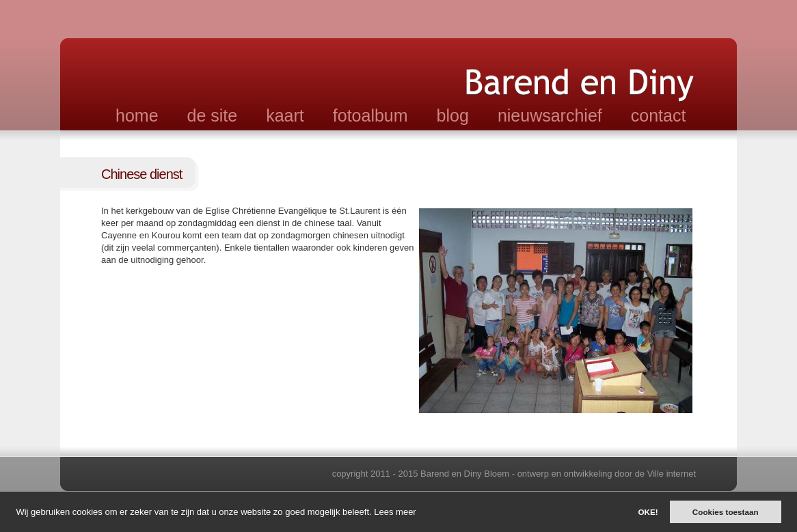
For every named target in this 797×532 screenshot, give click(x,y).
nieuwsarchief (550, 115)
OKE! (648, 512)
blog (453, 115)
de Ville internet (665, 474)
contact (659, 115)
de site (213, 115)
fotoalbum (370, 115)
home (137, 115)
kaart (285, 115)
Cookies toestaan (726, 512)
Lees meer (395, 512)
